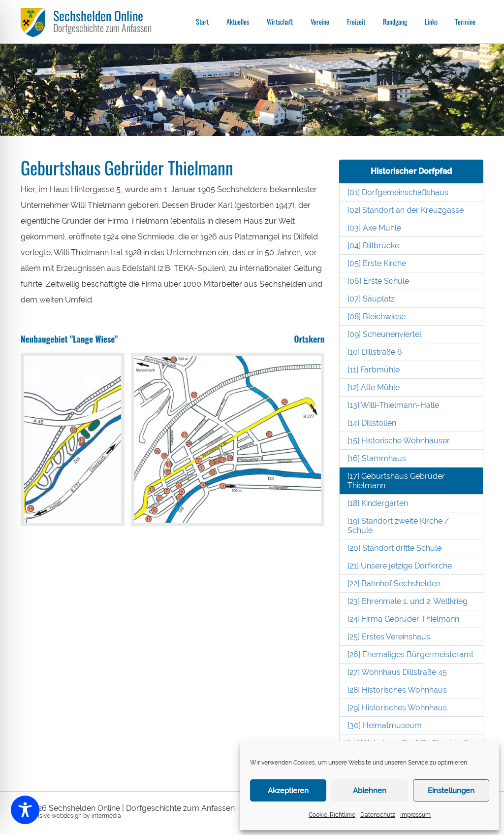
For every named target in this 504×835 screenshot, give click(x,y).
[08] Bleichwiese (377, 317)
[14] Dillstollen (372, 423)
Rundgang (395, 21)
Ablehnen (370, 791)
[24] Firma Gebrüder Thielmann (403, 619)
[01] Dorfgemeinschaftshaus (398, 192)
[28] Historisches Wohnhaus (397, 690)
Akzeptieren (288, 791)
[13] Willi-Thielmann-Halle (393, 405)
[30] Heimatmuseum (385, 725)
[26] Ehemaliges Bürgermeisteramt (410, 654)
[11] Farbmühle (374, 370)
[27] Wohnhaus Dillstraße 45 (397, 672)
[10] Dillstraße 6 (375, 352)
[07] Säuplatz (371, 299)
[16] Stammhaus (377, 458)
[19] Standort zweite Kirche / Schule (398, 526)
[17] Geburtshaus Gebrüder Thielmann (396, 481)
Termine (465, 21)
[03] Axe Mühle (374, 228)
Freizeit (356, 21)
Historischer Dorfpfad (411, 171)
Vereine (320, 21)
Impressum (415, 815)
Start (202, 21)
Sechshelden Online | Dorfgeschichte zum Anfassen (142, 808)
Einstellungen (451, 791)
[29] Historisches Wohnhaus (397, 708)
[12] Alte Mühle (374, 387)
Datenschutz (378, 815)
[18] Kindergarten (378, 503)
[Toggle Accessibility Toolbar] (25, 810)
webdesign (67, 816)
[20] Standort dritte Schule (394, 548)
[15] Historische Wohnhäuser (399, 441)
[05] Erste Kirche (377, 263)
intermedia (106, 816)
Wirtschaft (280, 21)
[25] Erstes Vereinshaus (389, 637)
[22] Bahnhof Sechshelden (394, 584)
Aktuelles (238, 21)
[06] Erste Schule (378, 281)
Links (431, 21)
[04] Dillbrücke (373, 246)
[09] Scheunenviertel (384, 334)
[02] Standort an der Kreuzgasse (406, 210)
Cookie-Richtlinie (332, 815)
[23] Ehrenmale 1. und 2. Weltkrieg (408, 601)
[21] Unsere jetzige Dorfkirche (400, 566)
